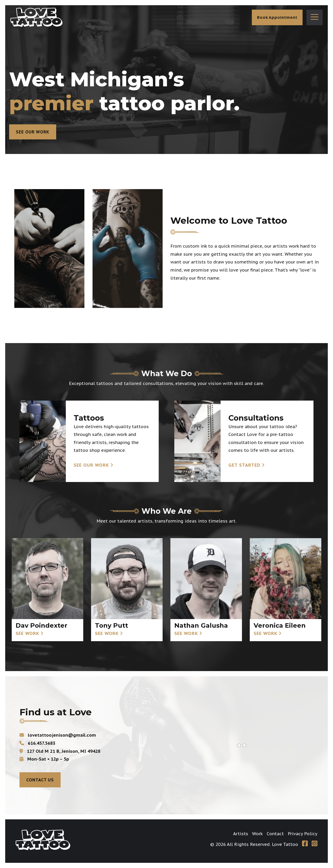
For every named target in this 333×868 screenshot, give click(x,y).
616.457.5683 (37, 743)
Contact (275, 834)
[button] (315, 17)
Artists (241, 834)
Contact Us (40, 780)
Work (257, 834)
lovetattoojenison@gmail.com (58, 735)
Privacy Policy (303, 834)
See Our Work (33, 132)
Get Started (244, 465)
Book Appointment (277, 17)
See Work (27, 633)
